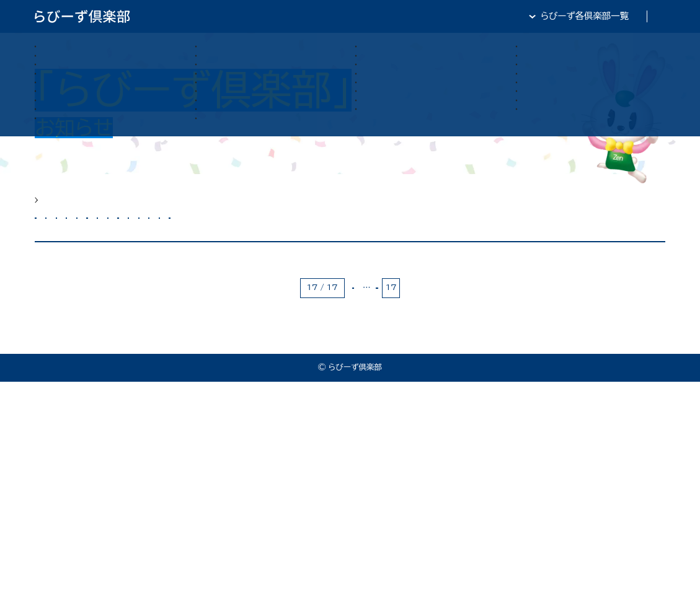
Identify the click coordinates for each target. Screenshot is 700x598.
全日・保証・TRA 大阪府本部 (609, 16)
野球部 (325, 282)
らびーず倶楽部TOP (359, 16)
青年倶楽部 (389, 282)
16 (409, 503)
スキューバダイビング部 (436, 246)
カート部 (206, 246)
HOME (49, 208)
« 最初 (334, 503)
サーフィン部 (337, 246)
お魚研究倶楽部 (130, 246)
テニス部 (616, 246)
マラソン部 (65, 282)
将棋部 (206, 282)
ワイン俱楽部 (139, 282)
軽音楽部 (266, 282)
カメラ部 (268, 246)
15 (387, 503)
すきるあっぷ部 (541, 246)
